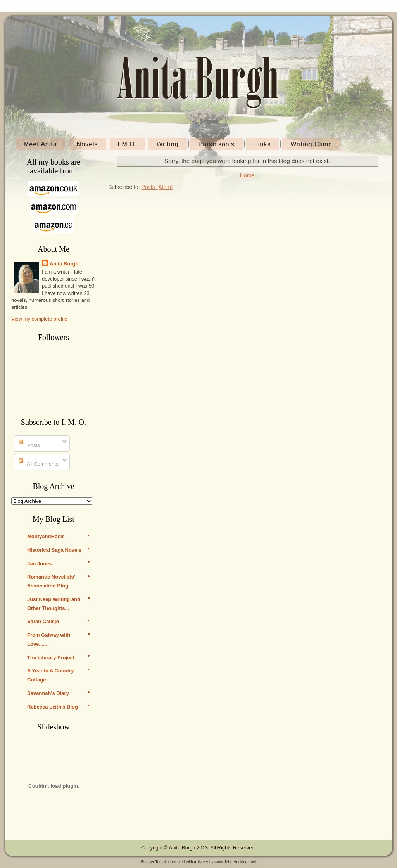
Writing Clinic (311, 144)
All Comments (39, 464)
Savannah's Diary (48, 693)
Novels (87, 144)
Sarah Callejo (43, 621)
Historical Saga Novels (54, 550)
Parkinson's (217, 144)
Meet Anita (40, 144)
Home (247, 175)
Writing (168, 144)
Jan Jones (40, 564)
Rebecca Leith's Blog (53, 707)
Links (262, 144)
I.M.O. (128, 144)
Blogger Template (156, 862)
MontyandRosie (46, 536)
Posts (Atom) (157, 187)
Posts (29, 445)
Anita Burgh (64, 264)
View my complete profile (39, 319)
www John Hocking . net (235, 862)
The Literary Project (51, 657)
